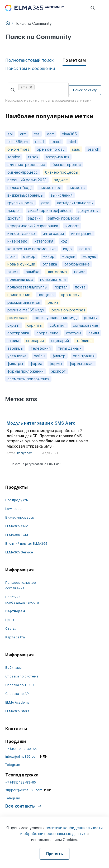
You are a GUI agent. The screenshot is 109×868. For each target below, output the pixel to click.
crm (23, 134)
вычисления (62, 195)
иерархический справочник (33, 226)
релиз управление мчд (56, 318)
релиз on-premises (68, 310)
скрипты (35, 325)
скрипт (14, 325)
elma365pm (18, 142)
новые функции (21, 264)
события (58, 325)
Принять (54, 854)
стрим (13, 341)
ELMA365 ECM (17, 535)
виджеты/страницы (25, 195)
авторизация (58, 157)
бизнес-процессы (62, 172)
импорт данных (21, 233)
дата (45, 203)
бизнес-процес (67, 165)
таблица (84, 341)
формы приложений (25, 371)
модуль (89, 256)
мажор (29, 256)
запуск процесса (64, 218)
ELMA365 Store (17, 711)
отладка (50, 264)
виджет (61, 180)
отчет (13, 272)
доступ (14, 218)
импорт (72, 226)
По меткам (74, 60)
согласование (86, 325)
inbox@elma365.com (22, 756)
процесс (46, 295)
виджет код (50, 188)
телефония (41, 348)
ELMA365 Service (19, 552)
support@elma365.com (24, 790)
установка (17, 356)
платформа (57, 272)
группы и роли (20, 203)
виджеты (77, 188)
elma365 (69, 134)
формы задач (81, 364)
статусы (74, 333)
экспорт (58, 371)
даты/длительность (75, 203)
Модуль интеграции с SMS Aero (41, 423)
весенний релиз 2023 (27, 180)
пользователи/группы (27, 287)
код (64, 241)
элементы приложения (28, 379)
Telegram (13, 765)
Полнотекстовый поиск (29, 60)
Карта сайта (15, 637)
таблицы (15, 348)
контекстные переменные (32, 249)
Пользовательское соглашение (21, 585)
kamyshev (24, 453)
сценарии (35, 341)
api (10, 134)
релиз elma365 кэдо (26, 310)
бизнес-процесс (23, 172)
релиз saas (17, 318)
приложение (19, 295)
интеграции (53, 233)
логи (11, 256)
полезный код (20, 279)
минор (49, 256)
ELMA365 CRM (17, 526)
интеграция (82, 233)
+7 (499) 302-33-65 (21, 749)
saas (76, 149)
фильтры (15, 364)
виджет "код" (20, 188)
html (72, 142)
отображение (77, 264)
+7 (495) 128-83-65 (21, 782)
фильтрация (84, 356)
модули (68, 256)
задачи (34, 218)
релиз (53, 302)
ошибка (32, 272)
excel (56, 142)
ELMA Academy (17, 702)
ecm (51, 134)
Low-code (13, 509)
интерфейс (17, 241)
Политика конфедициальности (22, 600)
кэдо (67, 249)
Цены (10, 620)
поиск (79, 272)
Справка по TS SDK (21, 685)
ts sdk (33, 157)
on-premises (18, 149)
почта (80, 287)
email (40, 142)
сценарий (60, 341)
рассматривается (24, 302)
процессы (70, 295)
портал (61, 287)
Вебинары (13, 668)
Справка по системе (22, 676)
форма (36, 364)
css (37, 134)
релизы (91, 318)
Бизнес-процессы (20, 517)
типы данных (70, 348)
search (93, 149)
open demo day (51, 149)
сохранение (48, 333)
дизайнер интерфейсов (49, 210)
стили (94, 333)
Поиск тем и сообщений (30, 68)
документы (88, 210)
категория (44, 241)
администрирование (26, 165)
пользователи (53, 279)
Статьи (11, 629)
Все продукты (17, 500)
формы (56, 364)
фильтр (59, 356)
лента (84, 249)
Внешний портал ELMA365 (26, 544)
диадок (14, 210)
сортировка (18, 333)
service (14, 157)
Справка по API (17, 694)
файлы (39, 356)
